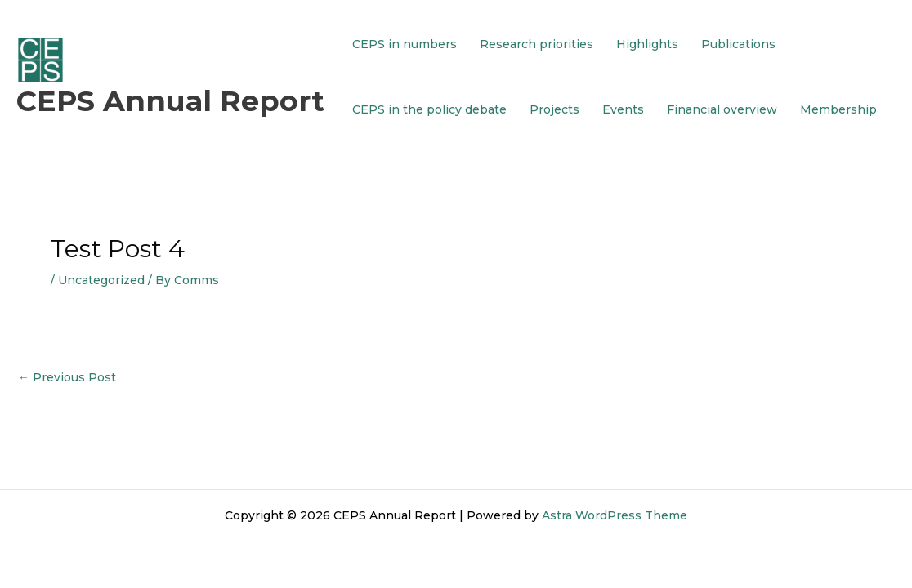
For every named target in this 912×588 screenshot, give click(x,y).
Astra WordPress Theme (615, 515)
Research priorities (536, 44)
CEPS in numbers (405, 44)
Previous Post (67, 377)
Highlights (647, 44)
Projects (554, 109)
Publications (738, 44)
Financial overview (722, 109)
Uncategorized (101, 280)
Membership (838, 109)
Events (623, 109)
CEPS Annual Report (170, 101)
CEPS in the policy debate (429, 109)
